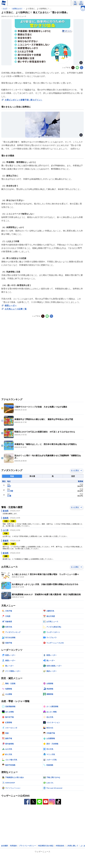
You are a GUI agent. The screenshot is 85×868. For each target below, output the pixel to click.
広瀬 (9, 496)
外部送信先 (60, 846)
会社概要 (4, 846)
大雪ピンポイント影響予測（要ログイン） (24, 100)
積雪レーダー (11, 306)
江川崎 (10, 491)
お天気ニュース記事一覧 (16, 309)
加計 (9, 486)
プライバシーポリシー (28, 846)
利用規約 (13, 846)
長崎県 (6, 518)
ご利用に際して (72, 846)
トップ (5, 9)
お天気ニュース (17, 9)
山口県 (6, 530)
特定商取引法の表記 (46, 846)
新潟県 (6, 511)
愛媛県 (6, 541)
